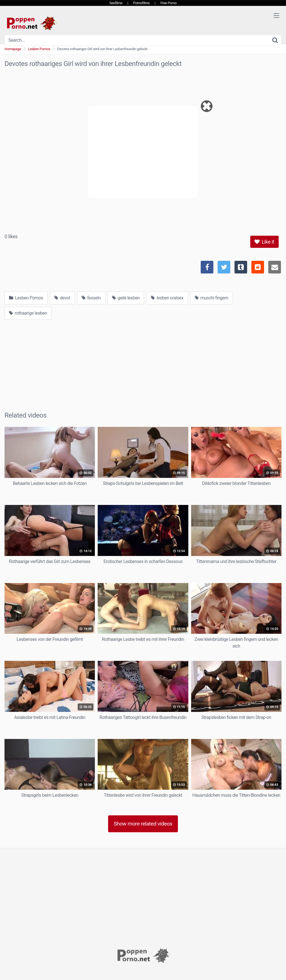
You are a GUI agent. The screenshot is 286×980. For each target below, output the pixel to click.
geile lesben (126, 298)
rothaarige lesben (28, 313)
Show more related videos (143, 824)
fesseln (91, 298)
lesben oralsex (167, 298)
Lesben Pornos (39, 49)
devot (62, 298)
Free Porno (169, 3)
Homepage (13, 49)
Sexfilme (116, 3)
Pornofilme (141, 3)
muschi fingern (212, 298)
